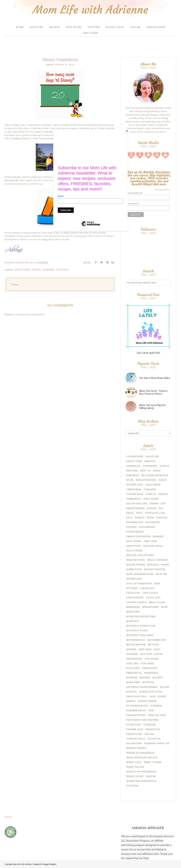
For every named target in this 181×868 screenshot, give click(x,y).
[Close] (127, 131)
